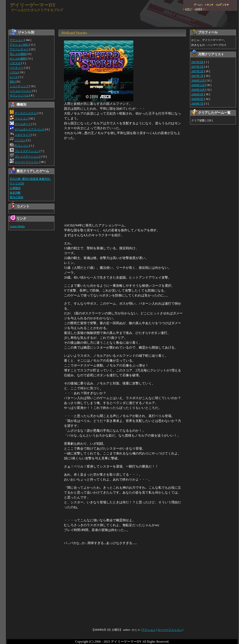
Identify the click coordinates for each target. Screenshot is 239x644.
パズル (14, 72)
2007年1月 (197, 76)
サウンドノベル (19, 95)
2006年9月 (197, 94)
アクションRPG (19, 45)
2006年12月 (198, 80)
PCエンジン (22, 146)
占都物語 (15, 188)
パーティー (17, 68)
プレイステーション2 (28, 157)
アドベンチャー (19, 49)
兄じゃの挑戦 (18, 54)
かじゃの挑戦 (18, 59)
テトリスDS (17, 183)
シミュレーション (21, 91)
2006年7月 (197, 104)
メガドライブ (23, 135)
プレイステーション (27, 151)
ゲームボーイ (23, 124)
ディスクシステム (25, 113)
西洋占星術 (17, 197)
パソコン (20, 140)
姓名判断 (15, 193)
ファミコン (21, 119)
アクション (17, 40)
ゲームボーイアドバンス (30, 129)
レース (14, 77)
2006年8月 (197, 99)
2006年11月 (198, 85)
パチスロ (15, 63)
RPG (12, 82)
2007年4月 (197, 62)
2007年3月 (197, 67)
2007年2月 (197, 71)
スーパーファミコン (27, 162)
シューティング (19, 86)
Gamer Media (17, 226)
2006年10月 (198, 90)
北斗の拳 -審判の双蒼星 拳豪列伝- (30, 179)
